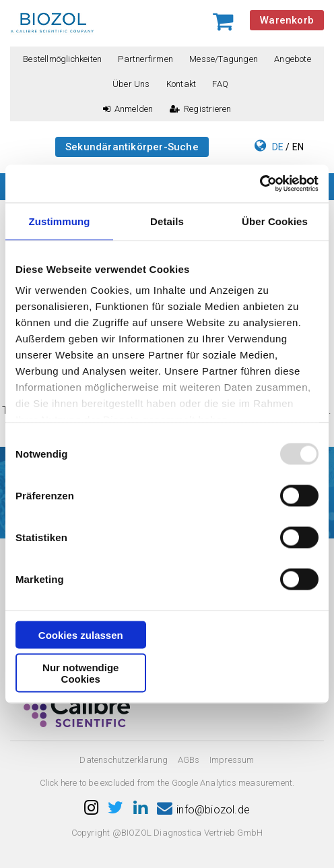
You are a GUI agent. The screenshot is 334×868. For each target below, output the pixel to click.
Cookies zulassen (81, 634)
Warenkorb (287, 20)
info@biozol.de (203, 810)
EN (298, 147)
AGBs (189, 760)
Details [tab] (167, 221)
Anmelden (128, 109)
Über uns (131, 84)
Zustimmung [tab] (60, 221)
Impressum (232, 760)
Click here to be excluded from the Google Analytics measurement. (167, 783)
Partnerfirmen (145, 59)
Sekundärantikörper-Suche (132, 147)
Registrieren (201, 109)
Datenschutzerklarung (124, 760)
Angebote (293, 59)
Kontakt (181, 84)
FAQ (220, 84)
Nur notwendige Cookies (80, 673)
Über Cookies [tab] (275, 221)
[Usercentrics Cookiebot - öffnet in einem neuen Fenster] (260, 184)
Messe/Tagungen (224, 59)
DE (278, 147)
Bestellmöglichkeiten (62, 59)
